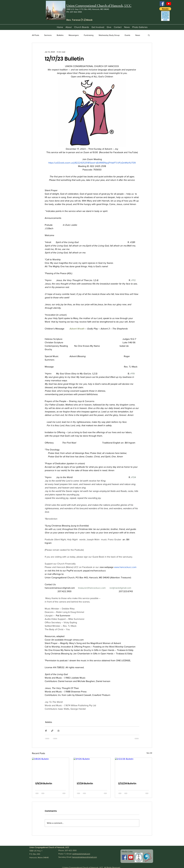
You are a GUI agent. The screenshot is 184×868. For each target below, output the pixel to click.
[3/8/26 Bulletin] (51, 768)
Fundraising (89, 35)
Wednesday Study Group (109, 35)
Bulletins (60, 35)
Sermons (48, 35)
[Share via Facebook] (46, 731)
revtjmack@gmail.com (81, 854)
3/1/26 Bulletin (85, 783)
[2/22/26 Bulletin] (133, 768)
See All (149, 753)
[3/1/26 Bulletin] (92, 768)
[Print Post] (58, 731)
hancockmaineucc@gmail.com (84, 857)
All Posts (36, 35)
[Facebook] (162, 4)
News (138, 35)
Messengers (74, 35)
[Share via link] (52, 731)
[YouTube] (169, 4)
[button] (165, 9)
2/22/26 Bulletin (127, 783)
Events (127, 35)
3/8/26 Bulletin (44, 783)
